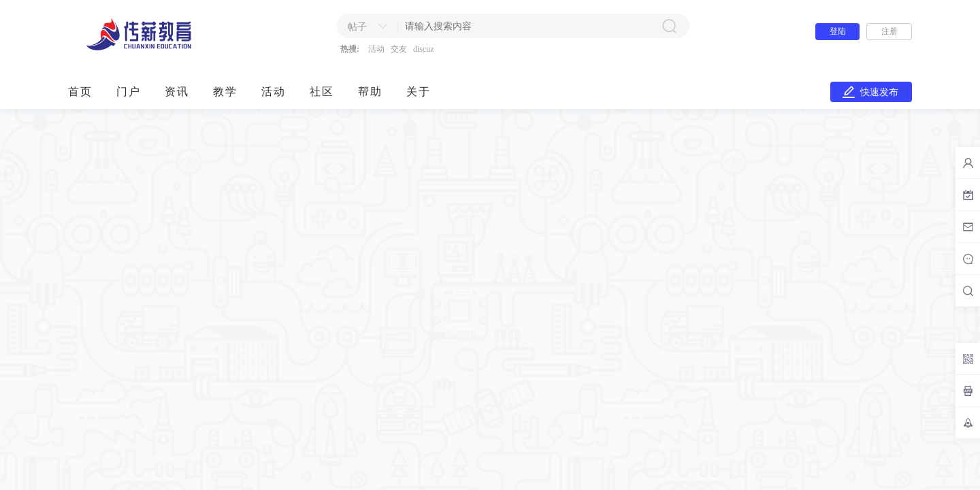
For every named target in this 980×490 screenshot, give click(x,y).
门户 (129, 92)
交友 (399, 49)
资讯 (177, 92)
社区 (322, 92)
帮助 (370, 92)
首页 (80, 92)
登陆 (838, 31)
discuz (424, 49)
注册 (889, 31)
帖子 (357, 27)
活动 (376, 49)
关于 (419, 92)
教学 (225, 92)
